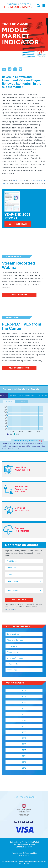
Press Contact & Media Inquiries (24, 853)
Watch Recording (19, 295)
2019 (24, 726)
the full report (19, 180)
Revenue (4, 395)
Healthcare (12, 646)
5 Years (22, 401)
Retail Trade (12, 664)
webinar (37, 180)
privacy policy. (11, 609)
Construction (13, 634)
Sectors (44, 395)
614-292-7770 (24, 855)
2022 (24, 708)
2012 (24, 768)
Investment (20, 395)
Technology (12, 670)
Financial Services (15, 640)
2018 (24, 732)
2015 (24, 750)
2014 (24, 756)
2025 (24, 690)
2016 (24, 744)
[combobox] (24, 581)
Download (18, 224)
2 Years (9, 401)
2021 (24, 714)
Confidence (28, 395)
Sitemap (27, 863)
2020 (24, 720)
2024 (24, 696)
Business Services (15, 658)
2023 (24, 702)
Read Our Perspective (19, 368)
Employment (12, 395)
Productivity (36, 395)
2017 (24, 738)
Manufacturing (14, 652)
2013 (24, 762)
